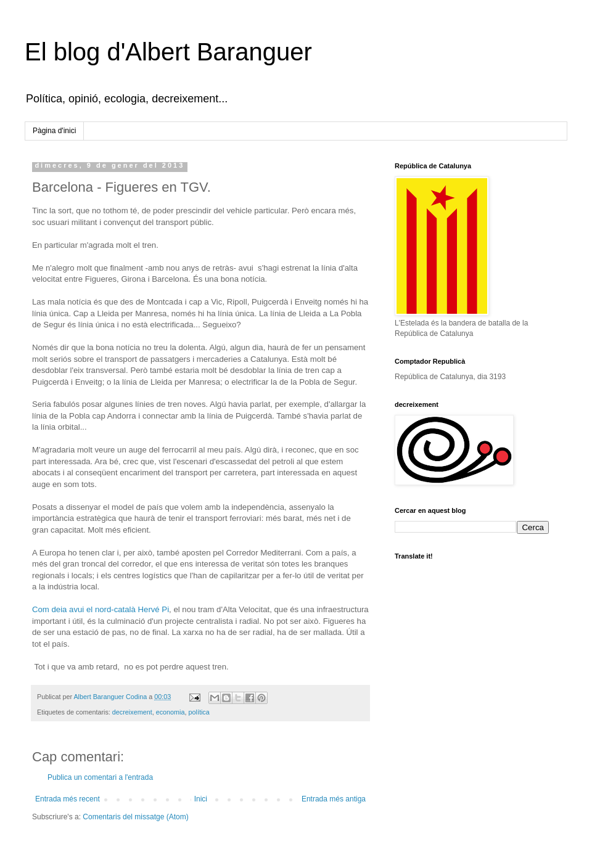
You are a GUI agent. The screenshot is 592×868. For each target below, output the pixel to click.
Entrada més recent (68, 799)
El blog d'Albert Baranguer (168, 52)
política (199, 712)
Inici (201, 799)
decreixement (132, 712)
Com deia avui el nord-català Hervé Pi (101, 609)
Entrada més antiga (334, 799)
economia (171, 712)
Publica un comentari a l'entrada (100, 777)
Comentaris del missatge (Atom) (135, 817)
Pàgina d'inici (54, 131)
